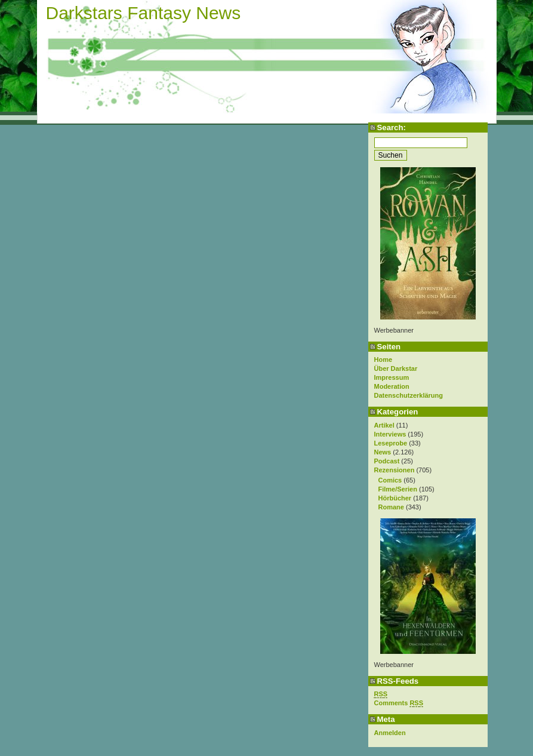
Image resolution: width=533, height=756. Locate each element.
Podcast (387, 461)
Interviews (390, 434)
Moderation (392, 386)
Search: (392, 127)
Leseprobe (391, 443)
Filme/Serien (398, 489)
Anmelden (390, 733)
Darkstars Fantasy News (144, 13)
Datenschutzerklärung (409, 395)
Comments (399, 703)
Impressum (392, 377)
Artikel (384, 425)
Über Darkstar (396, 368)
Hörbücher (395, 498)
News (383, 452)
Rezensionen (395, 470)
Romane (391, 507)
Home (383, 359)
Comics (390, 480)
